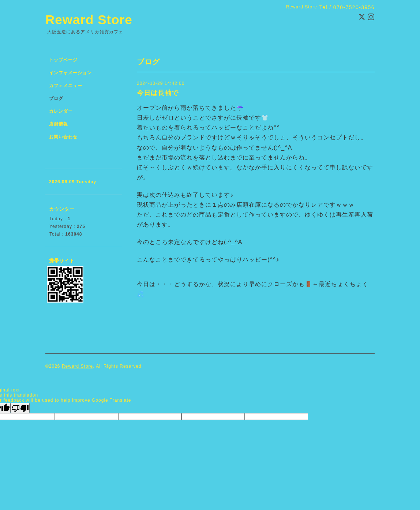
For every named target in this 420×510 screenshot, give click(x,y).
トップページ (63, 60)
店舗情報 (59, 124)
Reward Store (89, 20)
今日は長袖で (158, 93)
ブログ (56, 98)
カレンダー (61, 111)
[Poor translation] (20, 408)
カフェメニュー (66, 86)
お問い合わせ (63, 137)
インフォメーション (70, 73)
